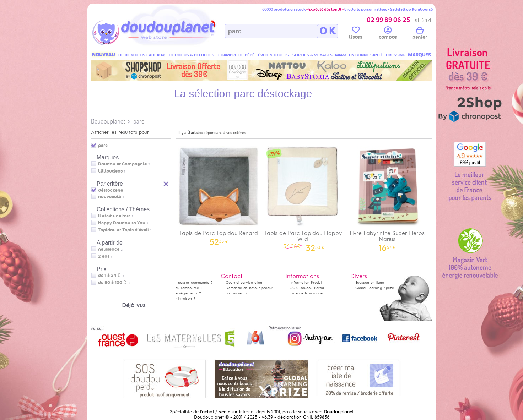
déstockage (110, 190)
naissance (109, 249)
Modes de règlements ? (181, 293)
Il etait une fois (114, 216)
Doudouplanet (108, 121)
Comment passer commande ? (187, 282)
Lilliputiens (110, 171)
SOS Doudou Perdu (307, 288)
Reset (166, 183)
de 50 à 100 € (114, 283)
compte (388, 34)
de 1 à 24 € (111, 276)
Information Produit (306, 282)
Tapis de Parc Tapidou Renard (219, 193)
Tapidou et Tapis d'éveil (123, 230)
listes (356, 34)
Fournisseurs (236, 293)
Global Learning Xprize (375, 288)
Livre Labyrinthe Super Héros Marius (387, 196)
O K (327, 31)
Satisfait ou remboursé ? (182, 288)
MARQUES (419, 55)
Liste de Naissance (306, 293)
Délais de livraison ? (178, 298)
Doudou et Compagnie (122, 164)
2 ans (104, 256)
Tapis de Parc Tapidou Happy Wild (303, 196)
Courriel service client (244, 282)
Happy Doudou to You (122, 223)
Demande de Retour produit (249, 288)
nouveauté (110, 197)
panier (420, 34)
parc (139, 121)
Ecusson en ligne (370, 282)
